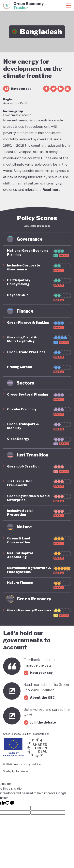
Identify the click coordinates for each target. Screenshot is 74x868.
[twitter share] (53, 89)
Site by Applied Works (16, 771)
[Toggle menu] (68, 6)
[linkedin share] (61, 89)
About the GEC (39, 698)
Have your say (17, 89)
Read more (52, 190)
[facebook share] (46, 89)
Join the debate (40, 723)
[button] (37, 253)
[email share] (68, 89)
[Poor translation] (10, 803)
